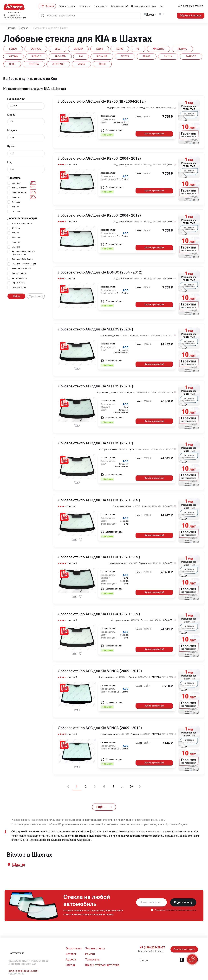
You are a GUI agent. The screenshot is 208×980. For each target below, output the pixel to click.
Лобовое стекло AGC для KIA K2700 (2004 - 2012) (99, 158)
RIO (81, 56)
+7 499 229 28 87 (191, 6)
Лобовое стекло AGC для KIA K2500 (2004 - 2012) (99, 215)
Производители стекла (143, 6)
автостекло (17, 953)
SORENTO (191, 56)
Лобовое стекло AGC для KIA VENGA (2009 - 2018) (100, 671)
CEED (58, 49)
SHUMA (168, 56)
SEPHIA (147, 56)
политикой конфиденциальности (181, 910)
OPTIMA (14, 56)
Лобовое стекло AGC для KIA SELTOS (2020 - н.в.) (99, 500)
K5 (138, 49)
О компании (74, 948)
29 (131, 786)
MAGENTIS (159, 49)
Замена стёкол (67, 6)
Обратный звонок (191, 16)
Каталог (50, 6)
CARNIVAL (36, 49)
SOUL (12, 64)
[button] (18, 865)
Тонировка (99, 6)
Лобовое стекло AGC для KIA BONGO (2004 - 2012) (100, 272)
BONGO (13, 49)
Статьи (70, 965)
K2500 (100, 49)
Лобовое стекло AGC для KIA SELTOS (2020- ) (96, 329)
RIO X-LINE (102, 56)
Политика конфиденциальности (23, 971)
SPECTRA (34, 64)
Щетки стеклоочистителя (102, 965)
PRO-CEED (60, 56)
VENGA (81, 64)
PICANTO (36, 56)
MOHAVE (182, 49)
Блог (161, 6)
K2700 (120, 49)
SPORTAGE (58, 64)
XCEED (102, 64)
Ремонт (84, 6)
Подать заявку (183, 902)
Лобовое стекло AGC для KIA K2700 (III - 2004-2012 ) (102, 102)
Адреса (71, 959)
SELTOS (125, 56)
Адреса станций (119, 6)
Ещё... (104, 807)
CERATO (78, 49)
